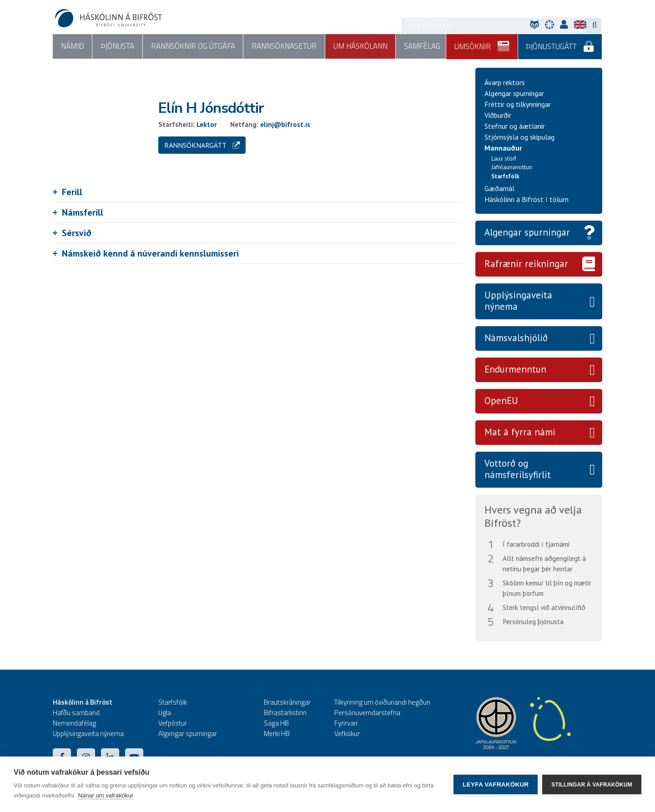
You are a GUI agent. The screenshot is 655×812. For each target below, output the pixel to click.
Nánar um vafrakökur (106, 795)
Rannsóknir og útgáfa (192, 46)
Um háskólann (359, 46)
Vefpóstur (173, 723)
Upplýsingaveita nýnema (518, 301)
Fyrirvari (346, 723)
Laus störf (504, 159)
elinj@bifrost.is (285, 124)
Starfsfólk (505, 176)
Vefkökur (347, 734)
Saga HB (276, 723)
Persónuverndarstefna (367, 713)
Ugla (165, 713)
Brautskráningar (287, 702)
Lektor (207, 124)
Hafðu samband (76, 713)
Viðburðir (498, 115)
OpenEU (501, 401)
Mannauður (503, 148)
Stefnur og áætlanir (515, 126)
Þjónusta (117, 46)
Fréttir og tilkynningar (518, 104)
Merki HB (277, 734)
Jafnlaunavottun (512, 168)
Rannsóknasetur (283, 46)
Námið (72, 46)
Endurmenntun (515, 370)
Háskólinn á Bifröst (83, 702)
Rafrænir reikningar (526, 264)
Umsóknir (482, 43)
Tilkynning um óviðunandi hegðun (382, 702)
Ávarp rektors (505, 82)
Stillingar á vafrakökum (592, 784)
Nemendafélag (74, 723)
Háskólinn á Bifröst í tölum (527, 200)
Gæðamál (499, 189)
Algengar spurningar (514, 93)
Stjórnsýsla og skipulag (519, 137)
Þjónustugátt (560, 43)
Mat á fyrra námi (520, 432)
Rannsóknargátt (202, 145)
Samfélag (420, 46)
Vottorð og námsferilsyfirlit (518, 469)
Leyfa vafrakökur (496, 784)
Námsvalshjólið (516, 338)
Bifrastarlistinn (285, 713)
